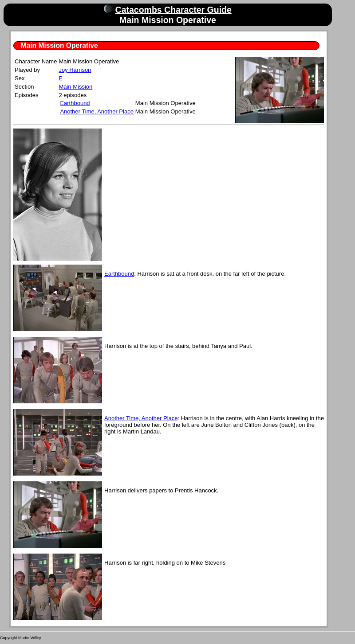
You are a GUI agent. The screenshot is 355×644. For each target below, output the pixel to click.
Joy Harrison (75, 70)
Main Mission (75, 87)
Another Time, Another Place (97, 111)
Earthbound (75, 103)
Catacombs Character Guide (174, 10)
